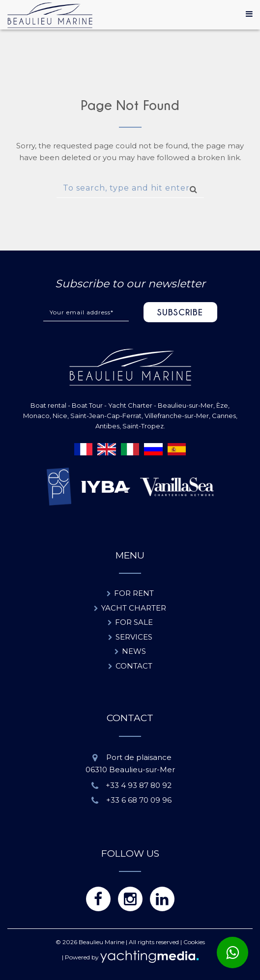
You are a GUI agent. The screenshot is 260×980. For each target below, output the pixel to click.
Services (134, 637)
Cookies (194, 942)
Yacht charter (134, 608)
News (134, 651)
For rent (134, 593)
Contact (134, 666)
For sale (134, 622)
